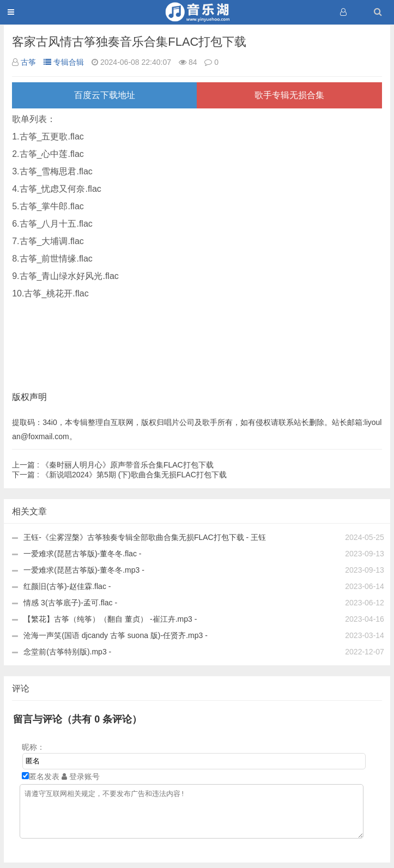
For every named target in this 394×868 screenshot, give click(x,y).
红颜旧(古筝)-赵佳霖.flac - (67, 586)
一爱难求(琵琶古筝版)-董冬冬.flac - (82, 554)
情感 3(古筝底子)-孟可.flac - (70, 603)
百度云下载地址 (105, 95)
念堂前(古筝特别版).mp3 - (67, 652)
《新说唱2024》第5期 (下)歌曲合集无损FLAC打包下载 (119, 475)
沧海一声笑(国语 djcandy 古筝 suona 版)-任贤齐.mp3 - (116, 635)
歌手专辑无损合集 (289, 95)
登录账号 (81, 776)
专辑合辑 (64, 62)
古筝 (28, 62)
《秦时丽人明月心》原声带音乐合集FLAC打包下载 (113, 465)
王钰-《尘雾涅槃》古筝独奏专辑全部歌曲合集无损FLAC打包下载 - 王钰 (145, 537)
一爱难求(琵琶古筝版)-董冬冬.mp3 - (84, 570)
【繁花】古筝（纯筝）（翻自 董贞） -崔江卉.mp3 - (110, 619)
